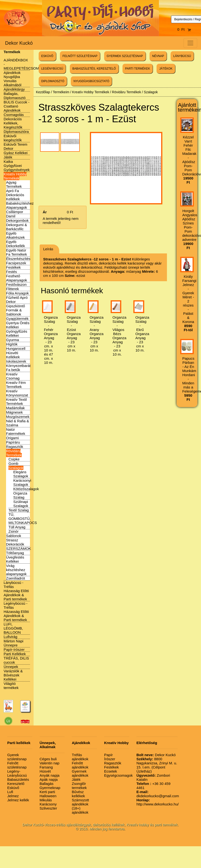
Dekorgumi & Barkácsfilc (17, 227)
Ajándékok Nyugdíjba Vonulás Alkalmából (12, 79)
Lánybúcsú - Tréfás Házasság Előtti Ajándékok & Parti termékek (16, 591)
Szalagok (16, 468)
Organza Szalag (20, 495)
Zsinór (14, 531)
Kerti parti (47, 792)
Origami (12, 438)
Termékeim (61, 92)
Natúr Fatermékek (16, 431)
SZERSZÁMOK (18, 549)
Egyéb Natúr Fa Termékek (16, 252)
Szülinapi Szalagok (21, 504)
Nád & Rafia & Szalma (18, 423)
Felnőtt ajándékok (80, 765)
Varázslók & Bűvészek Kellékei (13, 675)
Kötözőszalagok (26, 489)
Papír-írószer (14, 649)
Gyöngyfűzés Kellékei (17, 333)
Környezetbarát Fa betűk (18, 368)
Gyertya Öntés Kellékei (18, 325)
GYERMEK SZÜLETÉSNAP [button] (125, 56)
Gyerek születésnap (17, 757)
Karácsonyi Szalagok (22, 482)
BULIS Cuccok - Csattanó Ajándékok (17, 106)
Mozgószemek (18, 417)
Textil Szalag (19, 510)
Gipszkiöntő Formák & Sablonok (15, 310)
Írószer (110, 759)
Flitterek (12, 289)
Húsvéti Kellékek (13, 355)
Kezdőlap (43, 92)
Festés (11, 272)
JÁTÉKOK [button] (166, 69)
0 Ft (184, 29)
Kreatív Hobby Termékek (15, 176)
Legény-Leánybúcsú (17, 773)
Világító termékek (11, 686)
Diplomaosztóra (16, 132)
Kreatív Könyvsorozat (17, 393)
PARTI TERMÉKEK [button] (138, 69)
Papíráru (13, 442)
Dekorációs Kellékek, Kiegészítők (13, 123)
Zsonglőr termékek (79, 786)
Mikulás (46, 800)
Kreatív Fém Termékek (16, 385)
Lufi (10, 792)
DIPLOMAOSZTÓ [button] (53, 81)
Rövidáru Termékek (14, 453)
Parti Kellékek (15, 654)
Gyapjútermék (17, 319)
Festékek (13, 267)
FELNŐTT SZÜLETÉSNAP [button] (80, 56)
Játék (8, 157)
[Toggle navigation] (190, 43)
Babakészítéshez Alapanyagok (20, 205)
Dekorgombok (17, 220)
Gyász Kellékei (16, 153)
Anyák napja (50, 775)
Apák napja (49, 779)
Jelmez (13, 796)
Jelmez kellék (18, 800)
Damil (11, 216)
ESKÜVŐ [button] (47, 56)
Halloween (48, 796)
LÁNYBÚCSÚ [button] (182, 56)
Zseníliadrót (15, 578)
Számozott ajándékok (80, 802)
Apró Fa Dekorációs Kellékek (15, 195)
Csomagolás (14, 115)
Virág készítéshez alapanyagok (16, 570)
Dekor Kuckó (19, 43)
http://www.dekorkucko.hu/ (158, 802)
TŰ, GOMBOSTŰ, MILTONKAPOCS (23, 519)
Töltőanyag (15, 553)
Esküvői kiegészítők (13, 138)
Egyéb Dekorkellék (15, 244)
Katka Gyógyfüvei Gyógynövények (17, 166)
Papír (108, 755)
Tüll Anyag (17, 527)
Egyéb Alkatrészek (15, 235)
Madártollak (15, 408)
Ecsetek (111, 771)
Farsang (46, 767)
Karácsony (48, 804)
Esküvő (13, 788)
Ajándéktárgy (14, 89)
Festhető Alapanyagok (17, 278)
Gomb (13, 463)
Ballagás (47, 784)
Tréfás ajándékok (80, 757)
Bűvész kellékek (78, 794)
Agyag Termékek (14, 184)
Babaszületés (18, 779)
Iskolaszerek (16, 361)
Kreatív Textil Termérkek (16, 402)
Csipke (14, 459)
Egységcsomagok (118, 775)
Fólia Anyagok (17, 293)
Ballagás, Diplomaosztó (15, 96)
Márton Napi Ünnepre (14, 643)
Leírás (48, 249)
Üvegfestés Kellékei (15, 559)
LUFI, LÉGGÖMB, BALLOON (13, 628)
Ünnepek (11, 667)
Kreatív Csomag (13, 376)
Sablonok (14, 536)
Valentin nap (50, 763)
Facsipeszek (16, 263)
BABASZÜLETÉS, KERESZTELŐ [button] (94, 69)
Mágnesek (14, 412)
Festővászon (16, 284)
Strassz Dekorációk (15, 542)
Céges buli (48, 759)
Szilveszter (48, 808)
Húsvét (45, 771)
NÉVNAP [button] (158, 56)
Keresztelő (16, 784)
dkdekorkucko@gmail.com (158, 794)
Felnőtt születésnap (17, 765)
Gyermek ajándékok (80, 773)
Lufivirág (11, 637)
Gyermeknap (50, 788)
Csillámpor (15, 212)
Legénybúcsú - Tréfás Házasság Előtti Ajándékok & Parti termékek (16, 612)
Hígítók (12, 344)
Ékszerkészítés (18, 259)
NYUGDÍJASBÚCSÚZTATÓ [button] (91, 81)
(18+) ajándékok (80, 810)
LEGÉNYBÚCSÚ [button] (52, 69)
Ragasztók (15, 447)
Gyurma (12, 340)
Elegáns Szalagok (21, 474)
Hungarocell (16, 348)
